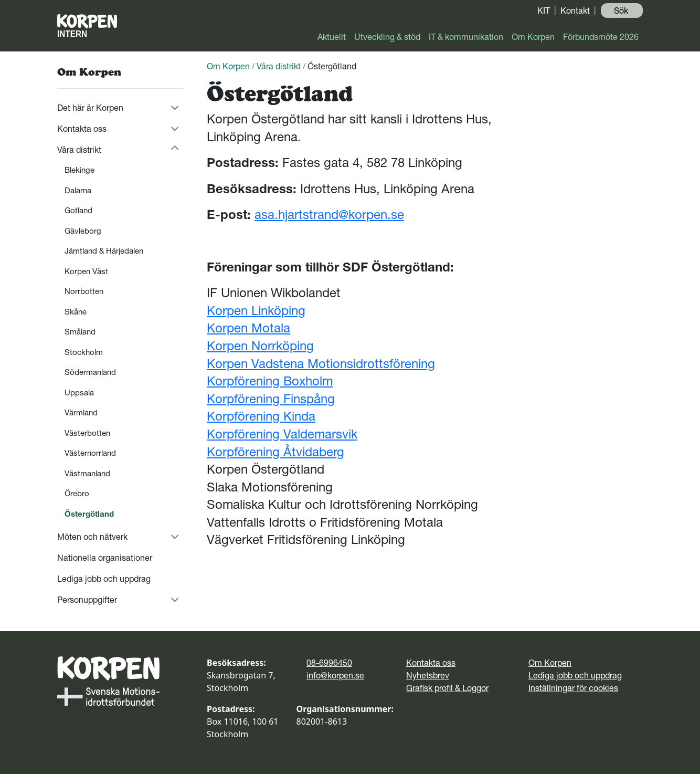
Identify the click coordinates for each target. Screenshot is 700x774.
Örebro (77, 493)
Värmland (81, 412)
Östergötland (89, 514)
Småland (80, 332)
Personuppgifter (87, 600)
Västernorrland (90, 453)
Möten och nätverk (92, 537)
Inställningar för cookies (573, 688)
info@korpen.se (335, 675)
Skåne (76, 312)
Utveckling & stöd (387, 37)
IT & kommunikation (466, 37)
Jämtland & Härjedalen (104, 251)
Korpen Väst (86, 271)
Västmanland (87, 473)
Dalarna (78, 190)
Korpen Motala (248, 328)
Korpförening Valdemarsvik (282, 434)
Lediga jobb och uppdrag (104, 579)
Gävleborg (83, 231)
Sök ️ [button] (622, 11)
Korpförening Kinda (261, 416)
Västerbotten (87, 433)
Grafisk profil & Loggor (447, 688)
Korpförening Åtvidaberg (275, 452)
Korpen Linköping (256, 311)
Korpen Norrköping (260, 346)
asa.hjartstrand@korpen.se (329, 215)
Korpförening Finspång (271, 399)
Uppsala (79, 393)
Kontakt (575, 11)
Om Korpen (533, 37)
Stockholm (84, 352)
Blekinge (79, 170)
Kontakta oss (82, 129)
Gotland (78, 210)
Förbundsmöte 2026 (601, 37)
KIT (544, 11)
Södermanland (90, 372)
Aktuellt (332, 37)
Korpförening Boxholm (270, 381)
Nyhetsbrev (428, 675)
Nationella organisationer (105, 558)
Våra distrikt (79, 150)
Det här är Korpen (90, 108)
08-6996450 (329, 663)
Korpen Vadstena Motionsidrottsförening (321, 364)
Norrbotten (84, 291)
